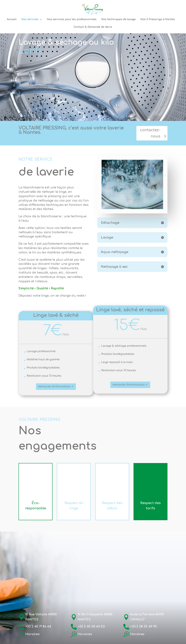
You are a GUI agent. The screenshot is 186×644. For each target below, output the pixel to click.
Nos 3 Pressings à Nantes (158, 19)
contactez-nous (150, 133)
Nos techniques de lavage (118, 19)
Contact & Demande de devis (93, 27)
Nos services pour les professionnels (72, 19)
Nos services (30, 19)
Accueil (12, 19)
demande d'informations (54, 387)
